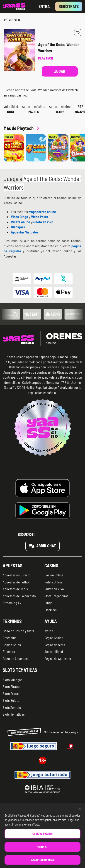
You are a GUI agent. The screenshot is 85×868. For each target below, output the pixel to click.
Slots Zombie (12, 707)
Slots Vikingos (13, 680)
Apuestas (13, 565)
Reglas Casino (54, 638)
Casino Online (54, 575)
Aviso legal (51, 807)
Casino (51, 565)
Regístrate (69, 6)
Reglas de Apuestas (58, 658)
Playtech (46, 58)
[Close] (80, 815)
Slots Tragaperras (56, 596)
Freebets (9, 651)
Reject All (42, 852)
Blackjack (51, 610)
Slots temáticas (20, 670)
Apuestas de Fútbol (16, 582)
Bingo (48, 603)
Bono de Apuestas (15, 658)
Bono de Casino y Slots (18, 631)
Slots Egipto (11, 700)
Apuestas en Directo (17, 575)
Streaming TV (12, 603)
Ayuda (51, 621)
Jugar (60, 71)
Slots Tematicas (14, 714)
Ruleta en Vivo (54, 589)
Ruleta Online (53, 582)
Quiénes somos (12, 807)
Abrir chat (42, 546)
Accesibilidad (54, 651)
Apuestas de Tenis (15, 589)
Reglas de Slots (55, 645)
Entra (44, 6)
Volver (12, 20)
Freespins (10, 638)
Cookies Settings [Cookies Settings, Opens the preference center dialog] (42, 839)
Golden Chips (12, 645)
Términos (12, 621)
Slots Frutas (11, 693)
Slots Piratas (11, 686)
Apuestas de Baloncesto (19, 596)
